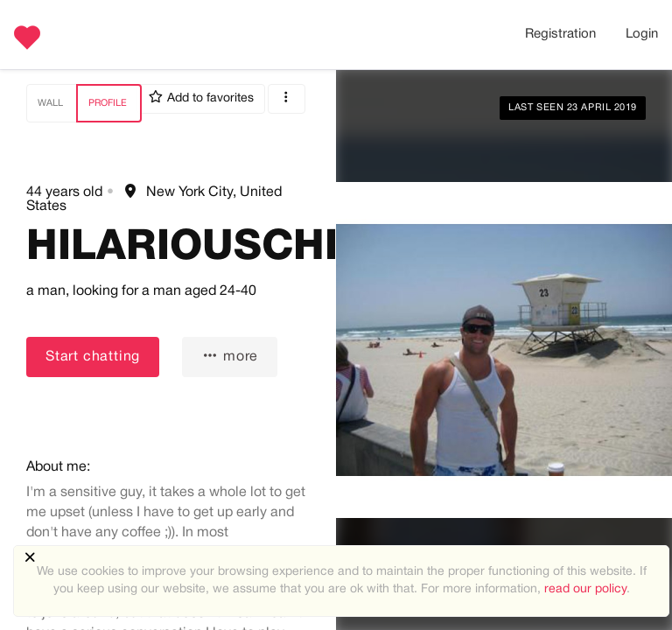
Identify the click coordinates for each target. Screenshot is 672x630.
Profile (108, 103)
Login (642, 34)
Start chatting (93, 357)
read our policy (585, 589)
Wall (50, 103)
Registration (560, 34)
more (230, 356)
